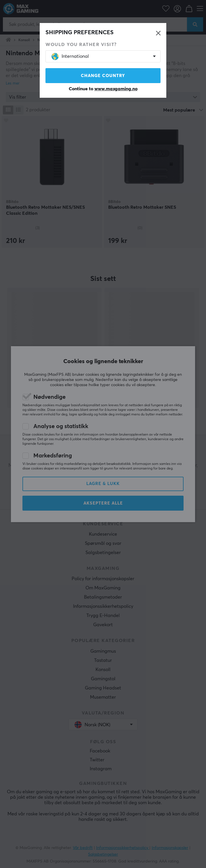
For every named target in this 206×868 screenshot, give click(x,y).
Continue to (103, 89)
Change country (103, 76)
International (70, 56)
